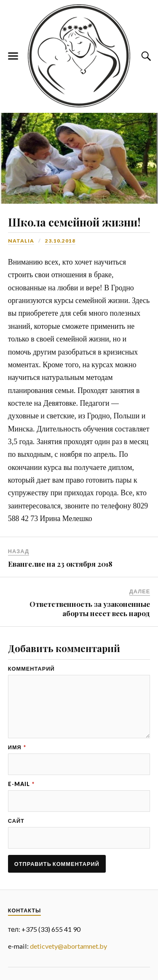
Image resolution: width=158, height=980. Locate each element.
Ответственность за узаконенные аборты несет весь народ (90, 609)
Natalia (21, 241)
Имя (17, 747)
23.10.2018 (60, 241)
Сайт (16, 821)
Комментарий (31, 669)
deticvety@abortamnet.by (68, 946)
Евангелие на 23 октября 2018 (60, 564)
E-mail (21, 784)
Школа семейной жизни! (74, 222)
